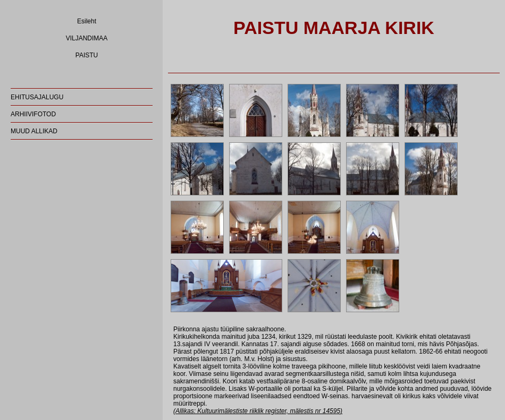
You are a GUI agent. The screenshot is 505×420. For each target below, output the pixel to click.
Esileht (87, 21)
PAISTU (87, 55)
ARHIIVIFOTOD (33, 114)
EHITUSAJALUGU (37, 97)
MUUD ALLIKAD (34, 131)
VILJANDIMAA (87, 38)
